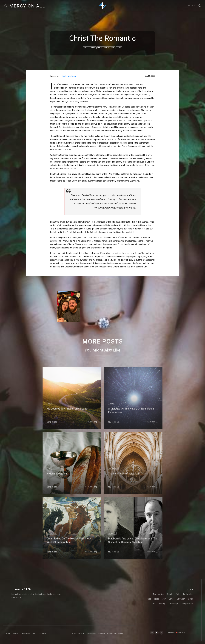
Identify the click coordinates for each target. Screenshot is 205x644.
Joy (164, 599)
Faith (178, 594)
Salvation (181, 599)
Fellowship (188, 594)
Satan (191, 599)
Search (192, 6)
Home (8, 634)
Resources (26, 634)
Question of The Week (115, 634)
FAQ (34, 634)
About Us (16, 634)
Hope (157, 599)
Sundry (162, 604)
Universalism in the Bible (96, 634)
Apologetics (158, 594)
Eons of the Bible (78, 634)
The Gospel (174, 604)
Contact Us (42, 634)
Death (170, 594)
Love (171, 599)
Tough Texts (188, 604)
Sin (155, 604)
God (149, 599)
